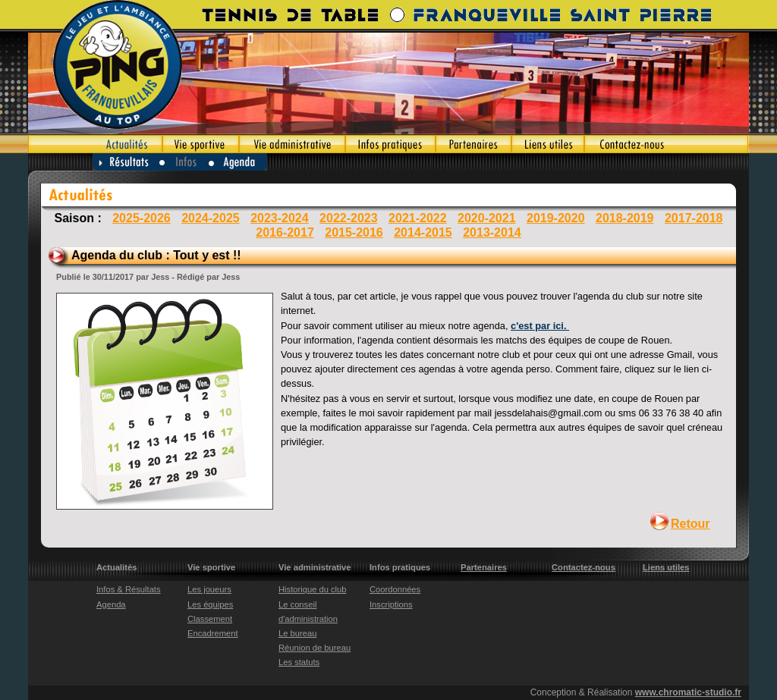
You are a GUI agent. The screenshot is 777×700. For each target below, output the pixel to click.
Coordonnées (395, 589)
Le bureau (297, 633)
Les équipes (210, 604)
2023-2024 (280, 218)
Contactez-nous (667, 144)
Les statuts (299, 662)
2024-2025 (211, 218)
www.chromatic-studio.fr (688, 692)
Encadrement (213, 633)
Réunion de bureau (315, 648)
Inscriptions (391, 604)
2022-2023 (349, 218)
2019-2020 (556, 218)
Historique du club (313, 589)
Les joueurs (209, 589)
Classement (210, 619)
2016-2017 (285, 232)
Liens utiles (548, 144)
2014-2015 (423, 232)
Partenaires (473, 144)
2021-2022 (418, 218)
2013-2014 (492, 232)
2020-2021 (487, 218)
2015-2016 (354, 232)
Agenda (239, 162)
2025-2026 (142, 218)
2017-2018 (694, 218)
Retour (690, 524)
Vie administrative (292, 144)
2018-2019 (625, 218)
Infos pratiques (390, 144)
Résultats (126, 162)
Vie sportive (201, 144)
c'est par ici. (540, 326)
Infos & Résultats (129, 589)
